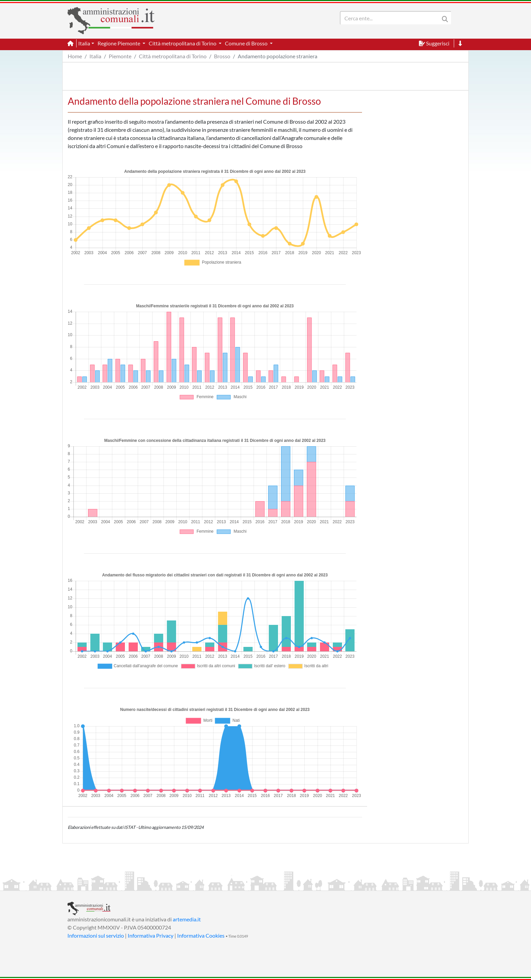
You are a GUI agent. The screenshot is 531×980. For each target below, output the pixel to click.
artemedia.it (187, 919)
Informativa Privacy (151, 935)
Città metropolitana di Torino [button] (183, 43)
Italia (95, 56)
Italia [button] (84, 43)
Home (75, 56)
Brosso (222, 56)
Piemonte (120, 56)
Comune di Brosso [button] (247, 43)
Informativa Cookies (201, 935)
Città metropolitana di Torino (173, 56)
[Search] (391, 18)
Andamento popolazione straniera (278, 56)
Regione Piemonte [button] (119, 43)
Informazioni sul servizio (96, 935)
